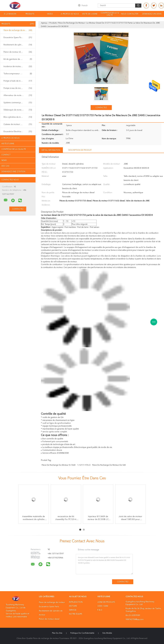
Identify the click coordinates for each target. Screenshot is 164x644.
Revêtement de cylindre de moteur (18, 45)
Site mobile (107, 633)
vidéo (50, 14)
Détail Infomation (51, 150)
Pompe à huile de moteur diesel (18, 81)
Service (73, 610)
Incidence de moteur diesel (18, 66)
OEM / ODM (103, 606)
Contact (6, 155)
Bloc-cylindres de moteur (18, 117)
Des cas (5, 166)
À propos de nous (70, 14)
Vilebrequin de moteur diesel (18, 110)
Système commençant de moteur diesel (18, 103)
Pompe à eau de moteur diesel (18, 88)
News (4, 160)
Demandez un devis (152, 14)
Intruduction (76, 602)
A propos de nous (10, 138)
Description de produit (80, 150)
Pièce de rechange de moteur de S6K (109, 465)
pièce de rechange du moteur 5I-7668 (59, 465)
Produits (30, 14)
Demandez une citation (13, 172)
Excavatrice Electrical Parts (18, 132)
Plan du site (57, 633)
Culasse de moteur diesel (18, 124)
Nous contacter (130, 14)
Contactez (101, 108)
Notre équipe (76, 614)
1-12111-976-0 (84, 465)
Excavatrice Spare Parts (18, 38)
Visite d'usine (8, 144)
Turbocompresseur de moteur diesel (18, 74)
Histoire (73, 606)
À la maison (10, 14)
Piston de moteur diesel (18, 52)
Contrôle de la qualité (110, 14)
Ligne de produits (106, 602)
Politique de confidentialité (82, 633)
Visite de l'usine (90, 14)
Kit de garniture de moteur (18, 59)
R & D (100, 610)
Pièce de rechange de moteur (18, 30)
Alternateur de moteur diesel (18, 95)
